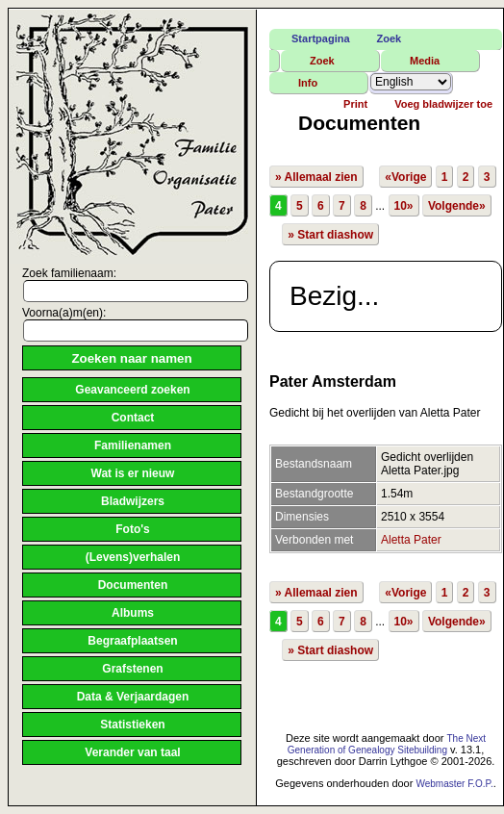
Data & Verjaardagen (133, 697)
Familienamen (133, 445)
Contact (133, 418)
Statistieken (132, 725)
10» (404, 206)
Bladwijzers (133, 501)
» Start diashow (330, 235)
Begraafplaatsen (132, 641)
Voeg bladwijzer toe (443, 104)
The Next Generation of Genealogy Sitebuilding (387, 744)
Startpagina (321, 38)
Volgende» (457, 206)
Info (308, 83)
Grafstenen (132, 669)
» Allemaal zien (316, 177)
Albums (133, 613)
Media (425, 61)
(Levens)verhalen (133, 557)
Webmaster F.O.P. (454, 784)
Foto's (133, 529)
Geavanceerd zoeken (132, 390)
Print (355, 104)
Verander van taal (132, 752)
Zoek (390, 38)
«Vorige (405, 177)
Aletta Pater (411, 540)
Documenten (133, 585)
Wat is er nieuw (133, 473)
